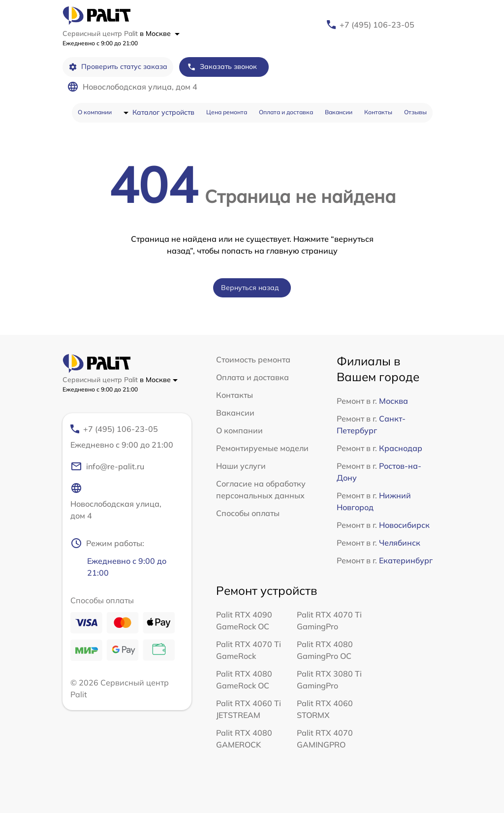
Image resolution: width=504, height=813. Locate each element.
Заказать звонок (222, 67)
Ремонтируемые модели (262, 448)
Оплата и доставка (286, 112)
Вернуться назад (250, 288)
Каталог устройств (163, 112)
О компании (95, 112)
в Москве (160, 33)
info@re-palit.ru (107, 466)
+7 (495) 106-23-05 (377, 25)
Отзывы (415, 112)
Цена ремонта (227, 112)
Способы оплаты (248, 513)
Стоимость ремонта (253, 359)
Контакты (378, 112)
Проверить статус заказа (118, 67)
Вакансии (339, 112)
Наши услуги (241, 466)
